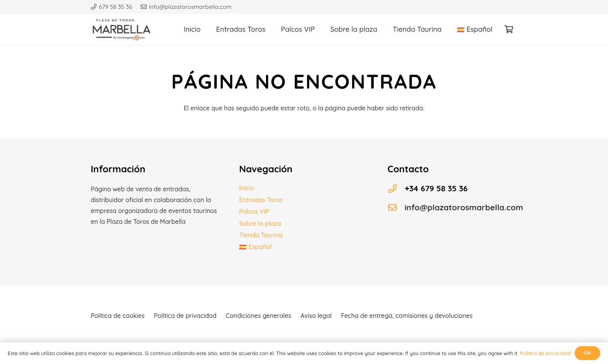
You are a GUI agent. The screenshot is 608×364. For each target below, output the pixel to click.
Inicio (247, 188)
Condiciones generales (258, 316)
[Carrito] (509, 29)
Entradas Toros (261, 200)
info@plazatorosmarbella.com (464, 207)
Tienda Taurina (261, 235)
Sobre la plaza (260, 223)
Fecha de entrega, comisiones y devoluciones (407, 316)
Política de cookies (118, 316)
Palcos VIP (254, 211)
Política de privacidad (185, 316)
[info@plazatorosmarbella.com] (396, 208)
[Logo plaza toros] (122, 29)
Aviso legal (316, 316)
